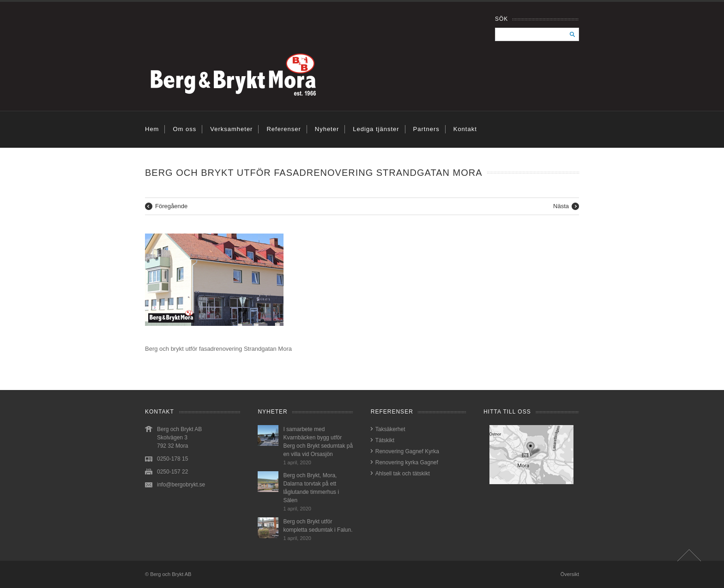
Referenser (284, 129)
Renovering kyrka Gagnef (407, 462)
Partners (426, 129)
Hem (152, 129)
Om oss (184, 129)
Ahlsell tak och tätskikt (403, 474)
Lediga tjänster (376, 129)
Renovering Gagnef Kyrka (407, 451)
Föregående (171, 206)
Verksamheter (231, 129)
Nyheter (327, 129)
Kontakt (465, 129)
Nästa (561, 206)
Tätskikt (385, 440)
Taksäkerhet (390, 429)
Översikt (570, 574)
